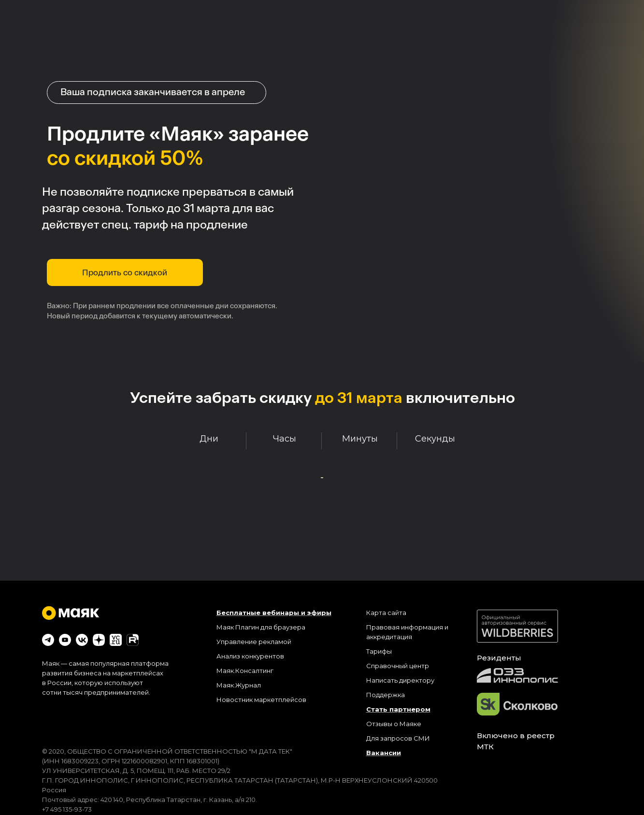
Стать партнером (398, 709)
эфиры (319, 613)
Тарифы (379, 651)
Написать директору (400, 680)
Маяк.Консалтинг (245, 671)
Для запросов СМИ (398, 738)
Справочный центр (398, 666)
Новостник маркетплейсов (261, 700)
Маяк (225, 627)
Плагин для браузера (270, 627)
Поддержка (386, 695)
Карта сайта (386, 613)
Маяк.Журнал (239, 685)
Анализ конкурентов (250, 656)
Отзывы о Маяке (394, 724)
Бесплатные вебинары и (261, 613)
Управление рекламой (254, 642)
